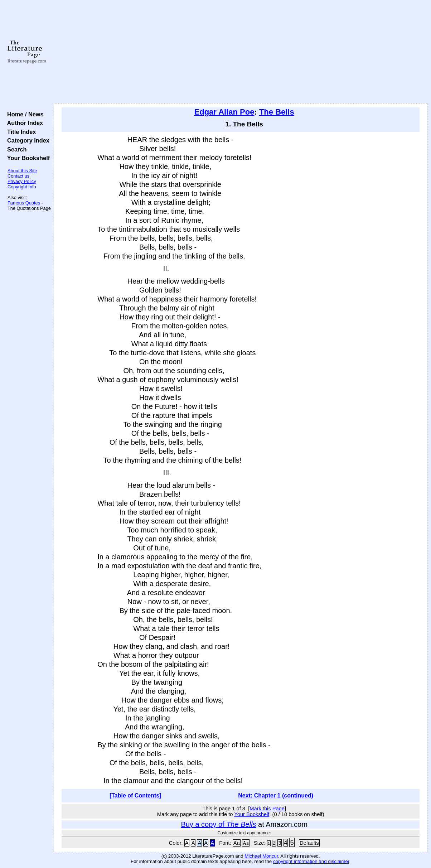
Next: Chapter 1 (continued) (276, 795)
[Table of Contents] (135, 795)
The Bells (277, 112)
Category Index (27, 140)
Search (15, 149)
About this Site (22, 171)
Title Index (20, 132)
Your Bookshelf (27, 158)
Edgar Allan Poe (224, 112)
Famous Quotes (24, 203)
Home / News (24, 114)
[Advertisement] (241, 52)
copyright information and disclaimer (311, 861)
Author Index (23, 123)
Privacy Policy (22, 181)
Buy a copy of (218, 824)
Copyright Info (22, 187)
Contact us (18, 176)
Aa (237, 843)
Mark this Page (267, 809)
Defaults (309, 843)
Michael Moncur (261, 856)
